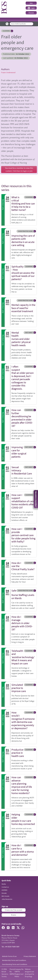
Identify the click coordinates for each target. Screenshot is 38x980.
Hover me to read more (12, 31)
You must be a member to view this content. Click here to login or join (19, 169)
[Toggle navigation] (34, 20)
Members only (3, 205)
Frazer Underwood (8, 72)
